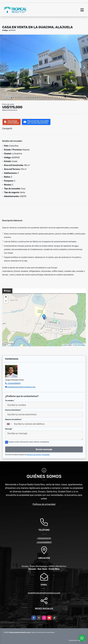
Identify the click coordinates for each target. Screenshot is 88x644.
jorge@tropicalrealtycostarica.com (21, 387)
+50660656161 (44, 538)
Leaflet (65, 345)
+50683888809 (14, 383)
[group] (44, 67)
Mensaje (9, 429)
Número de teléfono (14, 419)
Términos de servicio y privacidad (38, 455)
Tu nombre (10, 400)
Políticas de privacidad (44, 504)
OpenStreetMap (80, 345)
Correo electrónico (13, 410)
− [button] (6, 301)
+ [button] (6, 297)
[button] (11, 98)
